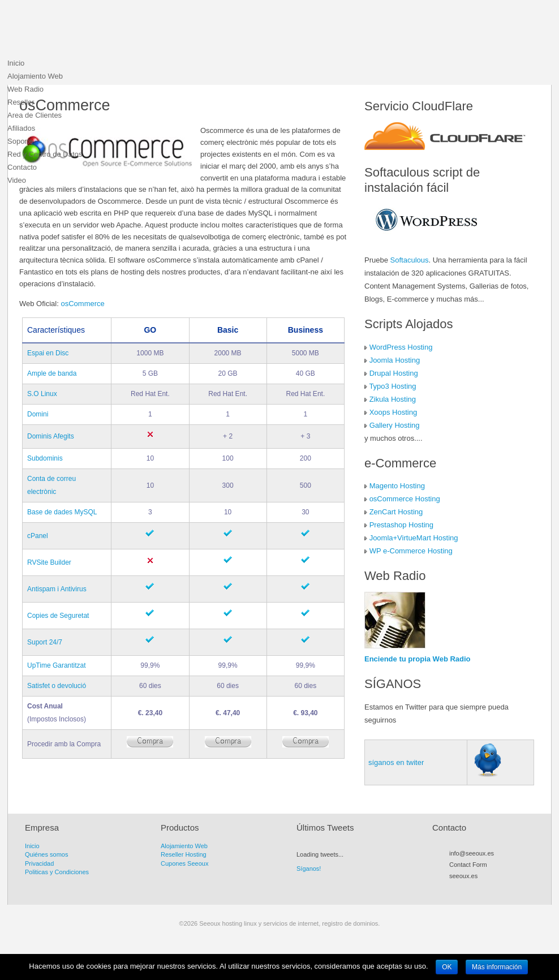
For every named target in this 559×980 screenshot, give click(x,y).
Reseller (21, 102)
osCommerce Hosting (405, 499)
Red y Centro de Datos (45, 154)
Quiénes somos (46, 854)
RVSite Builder (49, 562)
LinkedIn (505, 889)
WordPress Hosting (401, 347)
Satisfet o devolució (57, 686)
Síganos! (309, 869)
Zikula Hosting (393, 399)
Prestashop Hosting (401, 525)
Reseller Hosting (184, 854)
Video (17, 180)
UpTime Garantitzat (57, 665)
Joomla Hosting (395, 360)
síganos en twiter (396, 762)
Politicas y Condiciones (57, 872)
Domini (38, 414)
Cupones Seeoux (184, 863)
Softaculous (410, 260)
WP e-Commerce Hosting (411, 551)
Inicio (16, 63)
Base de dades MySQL (62, 512)
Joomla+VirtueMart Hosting (414, 538)
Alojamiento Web (35, 76)
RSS (454, 889)
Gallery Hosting (395, 425)
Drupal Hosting (394, 373)
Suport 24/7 (45, 642)
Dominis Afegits (51, 436)
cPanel (38, 536)
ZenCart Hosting (396, 512)
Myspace (485, 889)
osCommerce (82, 304)
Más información (497, 967)
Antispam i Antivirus (57, 589)
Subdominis (45, 458)
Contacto (22, 167)
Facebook (475, 889)
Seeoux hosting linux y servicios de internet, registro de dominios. (92, 31)
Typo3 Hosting (392, 386)
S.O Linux (42, 394)
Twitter (465, 889)
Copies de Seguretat (58, 616)
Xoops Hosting (394, 412)
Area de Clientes (35, 115)
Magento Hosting (397, 486)
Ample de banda (52, 373)
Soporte (20, 141)
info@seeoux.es (472, 853)
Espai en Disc (48, 353)
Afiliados (21, 128)
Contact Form (468, 865)
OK (447, 967)
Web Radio (25, 89)
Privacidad (39, 863)
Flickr (495, 889)
